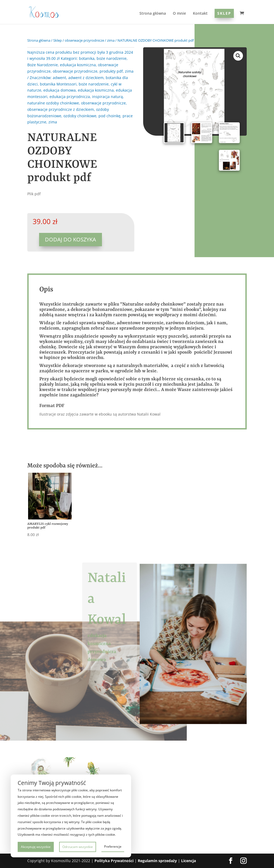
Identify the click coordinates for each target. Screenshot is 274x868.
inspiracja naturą (107, 97)
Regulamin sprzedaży (157, 861)
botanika (87, 58)
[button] (238, 56)
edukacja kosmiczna (78, 65)
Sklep (224, 13)
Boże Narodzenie (43, 65)
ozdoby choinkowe (80, 116)
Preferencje (113, 847)
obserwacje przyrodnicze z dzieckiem (61, 109)
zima (111, 40)
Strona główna (153, 14)
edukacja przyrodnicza (70, 97)
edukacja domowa (60, 90)
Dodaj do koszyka (71, 239)
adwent (59, 78)
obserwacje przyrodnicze (84, 40)
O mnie (179, 14)
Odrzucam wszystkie (78, 847)
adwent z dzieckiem (86, 78)
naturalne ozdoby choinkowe (53, 103)
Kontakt (200, 14)
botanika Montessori (58, 84)
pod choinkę (109, 116)
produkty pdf (111, 71)
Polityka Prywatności (114, 861)
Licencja (189, 861)
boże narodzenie (112, 58)
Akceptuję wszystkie (36, 847)
